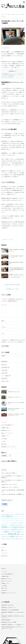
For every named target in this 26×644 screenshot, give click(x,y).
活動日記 (3, 373)
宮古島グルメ (4, 381)
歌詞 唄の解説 (4, 368)
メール (4, 327)
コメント (4, 305)
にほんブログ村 (5, 506)
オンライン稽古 (9, 240)
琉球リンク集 (4, 588)
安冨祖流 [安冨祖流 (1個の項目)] (21, 525)
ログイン (3, 548)
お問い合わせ (4, 444)
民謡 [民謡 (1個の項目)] (3, 532)
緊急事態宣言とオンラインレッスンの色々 (12, 74)
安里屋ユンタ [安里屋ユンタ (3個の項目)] (8, 527)
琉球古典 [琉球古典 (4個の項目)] (14, 534)
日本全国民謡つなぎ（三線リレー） (13, 289)
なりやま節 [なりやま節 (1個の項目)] (11, 519)
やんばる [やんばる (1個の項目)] (16, 519)
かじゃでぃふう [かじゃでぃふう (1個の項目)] (16, 517)
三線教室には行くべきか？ (7, 485)
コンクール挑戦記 (5, 376)
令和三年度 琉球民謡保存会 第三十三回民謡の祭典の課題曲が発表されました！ (17, 269)
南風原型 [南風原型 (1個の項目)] (13, 525)
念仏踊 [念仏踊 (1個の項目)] (3, 530)
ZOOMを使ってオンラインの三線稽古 (18, 14)
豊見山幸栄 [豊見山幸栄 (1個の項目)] (8, 539)
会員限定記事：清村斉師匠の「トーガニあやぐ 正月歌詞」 (12, 613)
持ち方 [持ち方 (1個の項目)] (10, 530)
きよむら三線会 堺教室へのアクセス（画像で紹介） (12, 476)
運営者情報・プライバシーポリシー (9, 447)
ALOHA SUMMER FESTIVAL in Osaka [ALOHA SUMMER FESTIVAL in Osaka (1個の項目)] (8, 514)
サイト (3, 334)
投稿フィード (4, 550)
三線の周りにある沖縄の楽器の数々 (9, 490)
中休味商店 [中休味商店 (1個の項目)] (21, 523)
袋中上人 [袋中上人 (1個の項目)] (23, 537)
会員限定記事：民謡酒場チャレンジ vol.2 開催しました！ (13, 625)
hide (15, 71)
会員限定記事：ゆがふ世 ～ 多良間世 (9, 622)
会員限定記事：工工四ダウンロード (15, 397)
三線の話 (3, 370)
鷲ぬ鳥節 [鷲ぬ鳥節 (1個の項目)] (18, 539)
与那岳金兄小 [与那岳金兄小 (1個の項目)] (15, 523)
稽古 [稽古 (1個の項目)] (19, 537)
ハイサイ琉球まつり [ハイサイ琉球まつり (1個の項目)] (17, 521)
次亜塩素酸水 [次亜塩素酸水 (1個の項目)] (21, 530)
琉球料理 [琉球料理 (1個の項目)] (5, 537)
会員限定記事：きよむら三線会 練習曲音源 (10, 610)
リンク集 (3, 441)
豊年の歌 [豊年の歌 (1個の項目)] (3, 539)
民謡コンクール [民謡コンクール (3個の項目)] (12, 532)
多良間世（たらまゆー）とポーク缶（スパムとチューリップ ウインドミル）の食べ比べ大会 (17, 276)
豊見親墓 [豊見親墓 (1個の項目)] (13, 539)
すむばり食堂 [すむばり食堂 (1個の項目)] (5, 519)
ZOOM (5, 240)
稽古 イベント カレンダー (7, 581)
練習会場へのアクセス (6, 430)
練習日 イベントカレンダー (7, 433)
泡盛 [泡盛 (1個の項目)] (6, 534)
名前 (3, 321)
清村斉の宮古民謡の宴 (6, 620)
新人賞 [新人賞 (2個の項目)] (15, 529)
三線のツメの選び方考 (6, 473)
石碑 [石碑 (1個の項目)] (8, 537)
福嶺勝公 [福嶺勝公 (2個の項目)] (14, 536)
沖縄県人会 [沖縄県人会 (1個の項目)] (22, 532)
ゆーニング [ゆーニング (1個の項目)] (21, 519)
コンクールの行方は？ (8, 77)
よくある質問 (4, 439)
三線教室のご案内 (5, 428)
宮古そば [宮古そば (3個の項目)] (20, 527)
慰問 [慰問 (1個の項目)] (6, 530)
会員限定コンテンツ (5, 436)
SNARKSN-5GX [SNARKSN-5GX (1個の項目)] (19, 514)
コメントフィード (5, 553)
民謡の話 (3, 365)
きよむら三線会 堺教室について (8, 425)
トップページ (4, 422)
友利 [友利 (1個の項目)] (17, 525)
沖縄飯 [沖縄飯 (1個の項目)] (3, 534)
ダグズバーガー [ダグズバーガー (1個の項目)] (10, 521)
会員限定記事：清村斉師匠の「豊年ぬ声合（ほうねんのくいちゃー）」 (13, 617)
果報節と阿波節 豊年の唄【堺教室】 (13, 285)
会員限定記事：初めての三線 (14, 392)
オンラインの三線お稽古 (8, 76)
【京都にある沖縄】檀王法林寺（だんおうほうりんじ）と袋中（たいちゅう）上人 (13, 628)
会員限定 (3, 379)
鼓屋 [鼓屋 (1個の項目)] (21, 539)
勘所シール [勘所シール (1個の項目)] (8, 525)
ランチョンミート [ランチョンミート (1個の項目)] (9, 523)
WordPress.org (4, 556)
